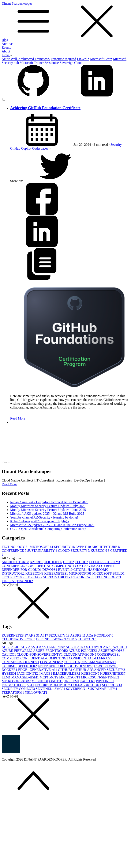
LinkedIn (83, 59)
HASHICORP (98, 570)
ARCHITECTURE (106, 547)
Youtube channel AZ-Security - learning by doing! (44, 517)
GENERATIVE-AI (43, 670)
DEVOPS (50, 570)
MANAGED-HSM (25, 677)
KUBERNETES (56, 573)
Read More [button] (9, 484)
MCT (54, 677)
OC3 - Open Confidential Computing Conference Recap (48, 529)
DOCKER (10, 670)
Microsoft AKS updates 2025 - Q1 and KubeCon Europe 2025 (52, 525)
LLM (6, 677)
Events (6, 47)
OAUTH (56, 681)
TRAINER (25, 581)
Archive (7, 44)
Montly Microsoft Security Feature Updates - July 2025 (48, 506)
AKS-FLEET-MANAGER (58, 647)
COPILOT (105, 635)
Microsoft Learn (101, 59)
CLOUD (81, 562)
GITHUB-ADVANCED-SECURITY (99, 670)
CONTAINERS (51, 662)
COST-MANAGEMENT (98, 662)
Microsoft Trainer (32, 63)
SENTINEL (45, 689)
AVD (98, 647)
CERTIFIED (53, 562)
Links (7, 55)
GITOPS (80, 570)
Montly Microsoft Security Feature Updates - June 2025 (48, 510)
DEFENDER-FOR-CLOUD (22, 570)
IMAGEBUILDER (67, 673)
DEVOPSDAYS (106, 666)
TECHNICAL (84, 577)
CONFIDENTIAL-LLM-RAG (90, 658)
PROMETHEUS (14, 685)
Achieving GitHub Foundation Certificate (45, 108)
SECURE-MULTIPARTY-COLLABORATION (68, 685)
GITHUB (65, 670)
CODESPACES (108, 654)
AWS (108, 647)
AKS (34, 635)
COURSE (9, 666)
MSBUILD (40, 681)
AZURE (36, 562)
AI (44, 635)
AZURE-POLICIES (83, 651)
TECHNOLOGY (15, 547)
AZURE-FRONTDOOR (50, 651)
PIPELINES (105, 681)
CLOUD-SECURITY (74, 551)
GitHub (16, 148)
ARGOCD (85, 647)
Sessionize (52, 63)
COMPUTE (11, 658)
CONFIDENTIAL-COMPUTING (50, 566)
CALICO (9, 654)
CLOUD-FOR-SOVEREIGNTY (40, 654)
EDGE (24, 670)
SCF (31, 685)
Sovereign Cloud (71, 63)
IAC (21, 673)
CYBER (108, 566)
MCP (44, 677)
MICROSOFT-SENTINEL (100, 677)
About (6, 51)
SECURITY (64, 547)
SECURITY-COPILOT (18, 689)
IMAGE (46, 673)
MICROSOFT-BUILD (108, 573)
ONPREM (72, 681)
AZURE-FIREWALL (17, 651)
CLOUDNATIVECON (18, 639)
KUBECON (100, 551)
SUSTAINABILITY (42, 551)
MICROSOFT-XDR (16, 681)
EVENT (83, 547)
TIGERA (9, 581)
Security (116, 145)
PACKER (88, 681)
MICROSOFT (42, 547)
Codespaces (40, 148)
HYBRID (9, 673)
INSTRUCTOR (13, 573)
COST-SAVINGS (88, 566)
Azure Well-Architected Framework (26, 59)
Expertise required (64, 59)
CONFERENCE (14, 551)
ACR (16, 647)
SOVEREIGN (76, 689)
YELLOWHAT (36, 693)
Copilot (27, 148)
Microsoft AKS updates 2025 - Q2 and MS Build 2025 (47, 514)
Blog (5, 40)
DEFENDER (27, 666)
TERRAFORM (13, 693)
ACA (91, 635)
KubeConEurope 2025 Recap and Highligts (40, 521)
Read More (18, 418)
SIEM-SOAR (32, 577)
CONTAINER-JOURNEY (20, 662)
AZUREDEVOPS (111, 651)
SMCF (60, 689)
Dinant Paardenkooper (65, 20)
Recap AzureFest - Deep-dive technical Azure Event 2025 (49, 502)
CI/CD (69, 562)
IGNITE (32, 673)
